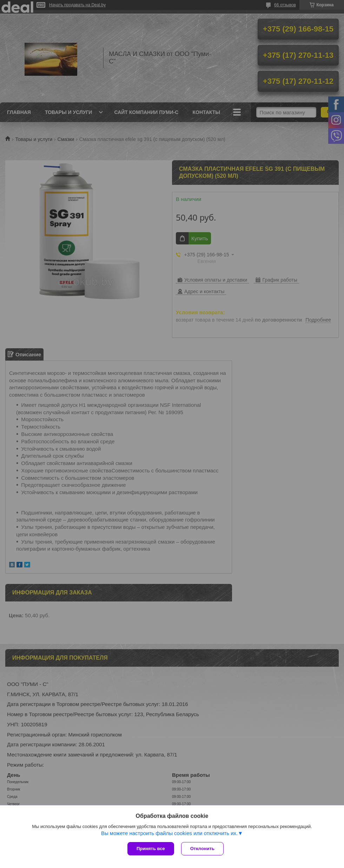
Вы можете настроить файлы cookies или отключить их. (169, 833)
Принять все (151, 849)
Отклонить (202, 849)
